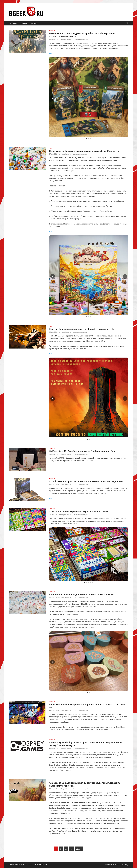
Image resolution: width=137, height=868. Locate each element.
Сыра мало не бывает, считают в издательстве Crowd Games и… (84, 151)
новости (14, 23)
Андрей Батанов (66, 39)
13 (71, 849)
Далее (79, 849)
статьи (34, 23)
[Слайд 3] (91, 139)
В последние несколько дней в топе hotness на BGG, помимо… (83, 594)
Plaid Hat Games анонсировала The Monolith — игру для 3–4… (82, 329)
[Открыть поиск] (127, 23)
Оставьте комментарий (80, 39)
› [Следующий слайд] (125, 98)
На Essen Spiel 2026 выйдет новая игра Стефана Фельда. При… (83, 451)
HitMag (126, 865)
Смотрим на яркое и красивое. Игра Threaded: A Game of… (80, 511)
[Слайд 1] (87, 139)
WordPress (118, 865)
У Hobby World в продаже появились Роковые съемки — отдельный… (87, 481)
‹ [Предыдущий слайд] (53, 98)
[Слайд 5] (93, 582)
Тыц (51, 53)
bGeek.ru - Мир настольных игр (36, 865)
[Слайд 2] (89, 139)
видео (24, 23)
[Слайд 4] (91, 582)
